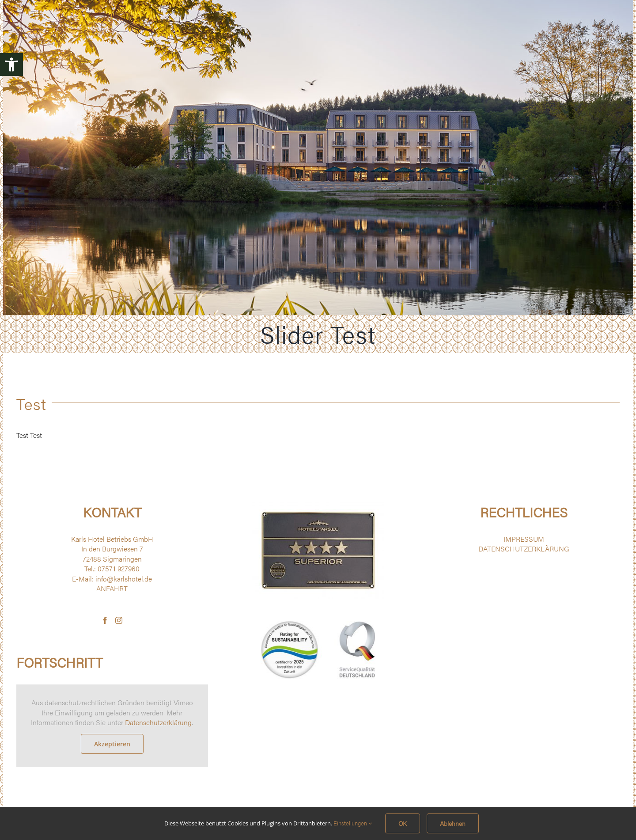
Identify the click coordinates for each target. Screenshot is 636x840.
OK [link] (403, 823)
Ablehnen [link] (453, 823)
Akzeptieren (112, 744)
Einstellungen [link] (353, 823)
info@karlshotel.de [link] (124, 579)
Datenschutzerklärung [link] (158, 722)
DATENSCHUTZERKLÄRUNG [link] (524, 549)
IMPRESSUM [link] (524, 539)
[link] (11, 65)
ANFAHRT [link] (112, 588)
